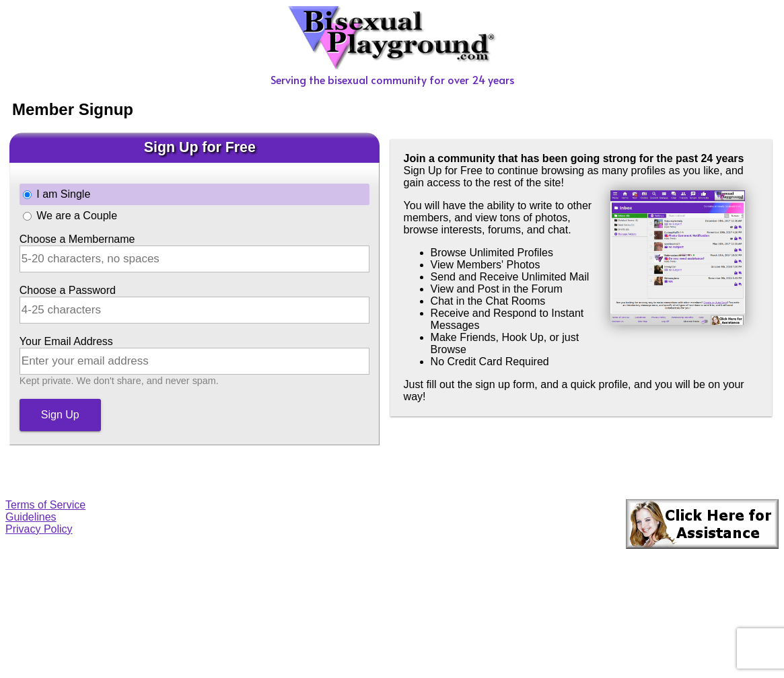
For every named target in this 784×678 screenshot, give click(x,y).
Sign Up (60, 415)
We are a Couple (77, 216)
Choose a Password (68, 290)
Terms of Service (45, 505)
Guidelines (31, 517)
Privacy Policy (39, 529)
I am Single (63, 194)
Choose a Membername (77, 239)
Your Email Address (66, 341)
